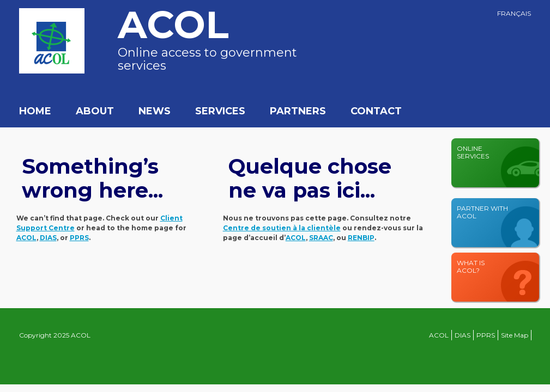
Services (220, 111)
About (95, 111)
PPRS (486, 335)
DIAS (463, 335)
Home (35, 111)
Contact (376, 111)
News (155, 111)
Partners (298, 111)
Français (514, 13)
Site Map (515, 335)
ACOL (439, 335)
